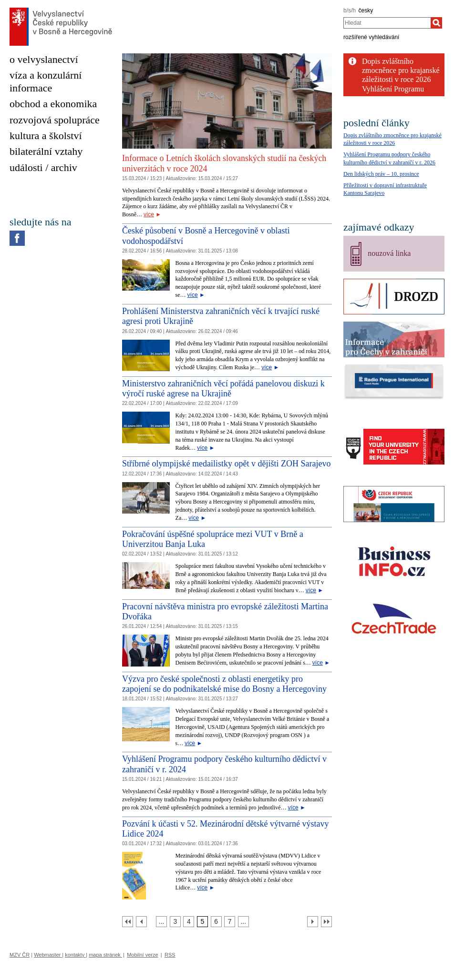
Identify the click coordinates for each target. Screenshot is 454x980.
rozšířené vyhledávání (371, 37)
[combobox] (387, 23)
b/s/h (350, 10)
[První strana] (128, 922)
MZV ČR (20, 955)
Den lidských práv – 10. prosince (381, 174)
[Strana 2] (161, 922)
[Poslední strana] (326, 922)
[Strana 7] (230, 922)
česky (366, 10)
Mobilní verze (142, 955)
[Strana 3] (175, 922)
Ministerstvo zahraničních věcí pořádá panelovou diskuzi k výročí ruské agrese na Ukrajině (223, 389)
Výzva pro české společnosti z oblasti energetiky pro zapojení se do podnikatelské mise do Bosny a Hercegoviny (224, 684)
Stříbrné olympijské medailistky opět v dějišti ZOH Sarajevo (226, 464)
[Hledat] (436, 23)
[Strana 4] (189, 922)
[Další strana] (313, 922)
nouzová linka (389, 253)
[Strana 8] (243, 922)
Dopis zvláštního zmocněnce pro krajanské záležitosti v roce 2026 (401, 70)
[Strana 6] (216, 922)
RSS (170, 955)
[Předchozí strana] (141, 922)
